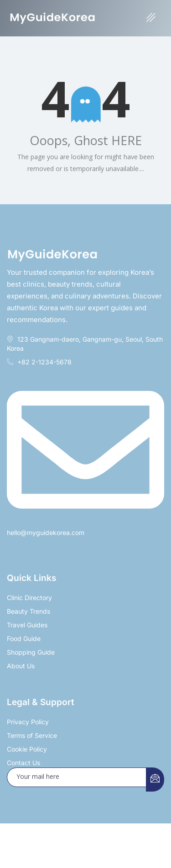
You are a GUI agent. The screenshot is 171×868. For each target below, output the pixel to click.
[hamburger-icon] (151, 18)
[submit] (155, 780)
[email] (77, 777)
